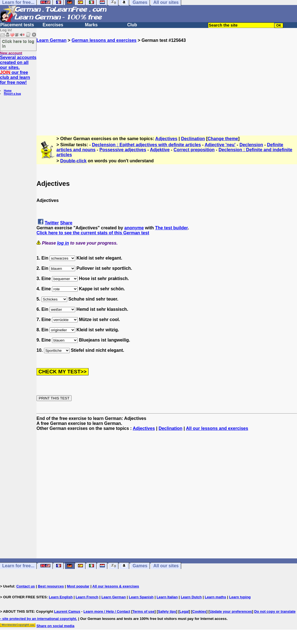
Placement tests (17, 25)
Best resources (51, 586)
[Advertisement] (167, 82)
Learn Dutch (191, 597)
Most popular (78, 586)
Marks (91, 25)
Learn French (87, 597)
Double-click (73, 161)
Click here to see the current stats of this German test (93, 233)
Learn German (51, 40)
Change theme (223, 139)
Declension (251, 145)
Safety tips (167, 611)
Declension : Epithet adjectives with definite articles (147, 145)
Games (140, 566)
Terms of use (144, 611)
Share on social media (55, 626)
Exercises (53, 25)
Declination (193, 139)
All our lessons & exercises (116, 586)
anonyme (134, 228)
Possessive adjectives (123, 150)
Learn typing (240, 597)
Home (8, 91)
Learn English (61, 597)
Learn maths (215, 597)
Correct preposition (194, 150)
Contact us (26, 586)
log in (63, 243)
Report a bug (12, 94)
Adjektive (160, 150)
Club (132, 25)
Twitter (52, 223)
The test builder (171, 228)
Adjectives (166, 139)
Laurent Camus (67, 611)
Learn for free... (18, 566)
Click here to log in (18, 43)
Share (66, 223)
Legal (184, 611)
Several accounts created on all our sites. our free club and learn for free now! (18, 70)
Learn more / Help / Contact (107, 611)
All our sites (166, 566)
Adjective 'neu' (220, 145)
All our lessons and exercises (217, 428)
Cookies (199, 611)
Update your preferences (231, 611)
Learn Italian (167, 597)
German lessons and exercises (104, 40)
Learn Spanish (141, 597)
